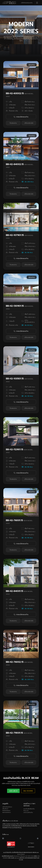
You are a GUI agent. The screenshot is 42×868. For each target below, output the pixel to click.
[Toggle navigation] (37, 3)
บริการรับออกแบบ (7, 807)
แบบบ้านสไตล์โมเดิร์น (29, 809)
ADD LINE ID (13, 791)
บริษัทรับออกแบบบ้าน (27, 3)
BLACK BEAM (21, 854)
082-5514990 (28, 791)
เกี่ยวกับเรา (5, 809)
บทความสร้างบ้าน (28, 812)
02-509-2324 (29, 856)
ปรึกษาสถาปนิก (29, 123)
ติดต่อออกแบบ (6, 811)
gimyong (17, 858)
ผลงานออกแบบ (7, 812)
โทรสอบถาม (13, 123)
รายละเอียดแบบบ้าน (21, 117)
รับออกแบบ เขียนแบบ (20, 856)
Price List (26, 811)
